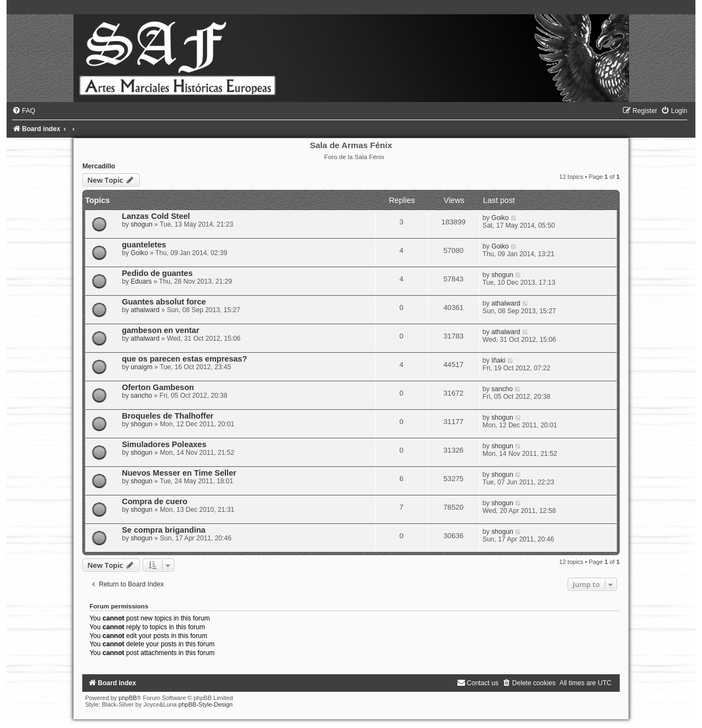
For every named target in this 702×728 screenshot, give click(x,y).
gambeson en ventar (160, 330)
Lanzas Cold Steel (156, 216)
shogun (141, 224)
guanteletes (144, 245)
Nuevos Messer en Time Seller (179, 473)
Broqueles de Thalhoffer (168, 416)
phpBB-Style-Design (205, 704)
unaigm (141, 367)
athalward (145, 310)
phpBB (128, 698)
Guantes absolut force (164, 302)
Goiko (500, 218)
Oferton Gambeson (158, 387)
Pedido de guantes (157, 273)
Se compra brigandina (163, 530)
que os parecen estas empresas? (184, 359)
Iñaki (499, 360)
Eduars (141, 281)
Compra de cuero (154, 501)
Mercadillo (99, 166)
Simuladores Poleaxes (164, 444)
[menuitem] (24, 111)
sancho (141, 396)
